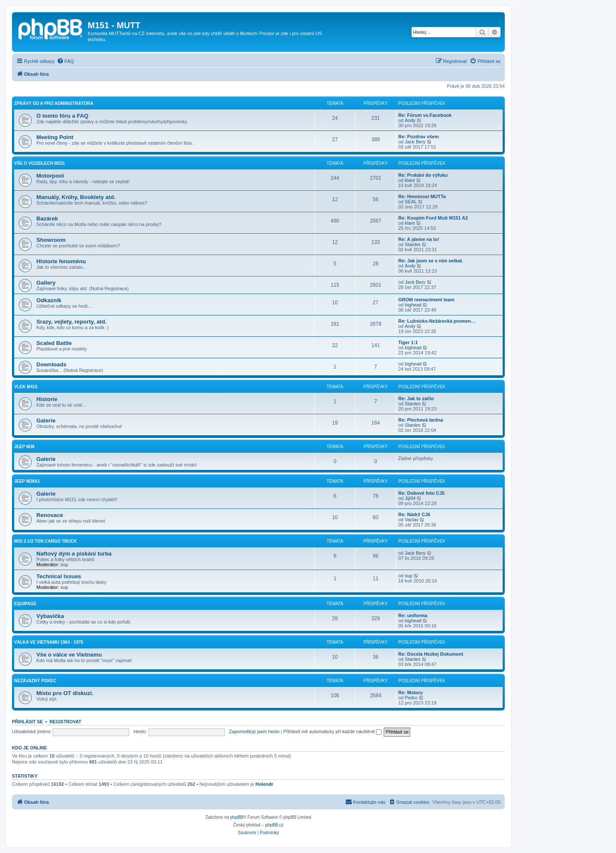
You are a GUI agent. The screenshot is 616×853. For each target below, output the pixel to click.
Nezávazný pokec (35, 681)
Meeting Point (55, 137)
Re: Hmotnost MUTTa (422, 196)
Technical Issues (59, 576)
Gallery (46, 283)
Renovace (50, 515)
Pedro (411, 698)
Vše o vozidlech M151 (40, 163)
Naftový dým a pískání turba (74, 554)
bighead (413, 305)
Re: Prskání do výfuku (423, 175)
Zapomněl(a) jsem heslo (254, 731)
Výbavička (50, 616)
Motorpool (50, 176)
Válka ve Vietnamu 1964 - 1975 (49, 642)
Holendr (264, 784)
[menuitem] (65, 61)
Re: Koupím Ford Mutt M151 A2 (433, 218)
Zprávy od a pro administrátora (54, 103)
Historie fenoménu (61, 261)
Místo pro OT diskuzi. (65, 693)
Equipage (25, 604)
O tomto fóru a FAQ (62, 116)
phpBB (237, 817)
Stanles (413, 244)
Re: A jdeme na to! (419, 239)
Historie (47, 399)
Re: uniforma (413, 615)
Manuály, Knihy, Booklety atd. (76, 197)
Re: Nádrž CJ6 (414, 514)
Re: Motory (410, 693)
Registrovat (65, 722)
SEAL (411, 202)
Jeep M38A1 (27, 481)
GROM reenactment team (426, 300)
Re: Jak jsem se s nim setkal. (431, 261)
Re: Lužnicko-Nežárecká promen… (437, 321)
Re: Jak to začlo (416, 398)
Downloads (51, 364)
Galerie (46, 421)
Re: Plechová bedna (421, 420)
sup (64, 565)
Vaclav (412, 520)
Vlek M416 (26, 387)
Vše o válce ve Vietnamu (69, 655)
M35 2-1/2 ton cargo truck (46, 541)
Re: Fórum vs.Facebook (425, 115)
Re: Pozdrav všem (419, 137)
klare (410, 180)
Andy (410, 120)
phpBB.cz (274, 825)
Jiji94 (410, 498)
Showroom (51, 240)
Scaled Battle (54, 343)
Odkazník (49, 300)
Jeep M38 (24, 447)
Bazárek (47, 218)
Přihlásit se (27, 722)
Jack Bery (415, 142)
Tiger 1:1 (408, 342)
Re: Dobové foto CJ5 (421, 493)
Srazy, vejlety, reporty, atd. (71, 322)
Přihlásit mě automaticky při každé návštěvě (332, 731)
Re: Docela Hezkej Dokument (431, 654)
